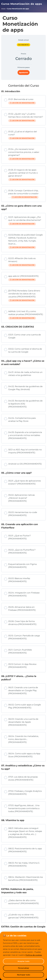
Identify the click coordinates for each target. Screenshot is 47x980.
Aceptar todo (23, 961)
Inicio (3, 9)
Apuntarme (24, 72)
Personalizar (24, 968)
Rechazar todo (24, 975)
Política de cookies (34, 955)
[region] (23, 956)
